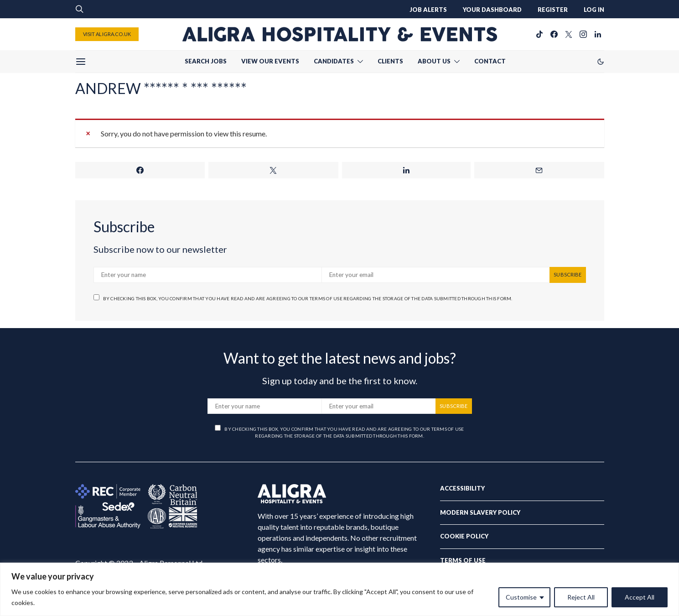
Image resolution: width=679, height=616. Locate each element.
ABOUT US (434, 61)
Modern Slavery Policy (480, 512)
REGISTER (553, 10)
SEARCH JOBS (206, 61)
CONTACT (490, 61)
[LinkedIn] (598, 34)
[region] (339, 589)
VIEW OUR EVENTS (270, 61)
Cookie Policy (464, 536)
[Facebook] (554, 34)
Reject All (581, 597)
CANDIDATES (334, 61)
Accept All (640, 597)
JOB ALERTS (428, 10)
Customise (521, 597)
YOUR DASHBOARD (492, 10)
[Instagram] (583, 34)
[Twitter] (569, 34)
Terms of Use (463, 560)
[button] (601, 62)
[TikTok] (539, 34)
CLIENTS (390, 61)
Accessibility (462, 488)
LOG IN (594, 10)
